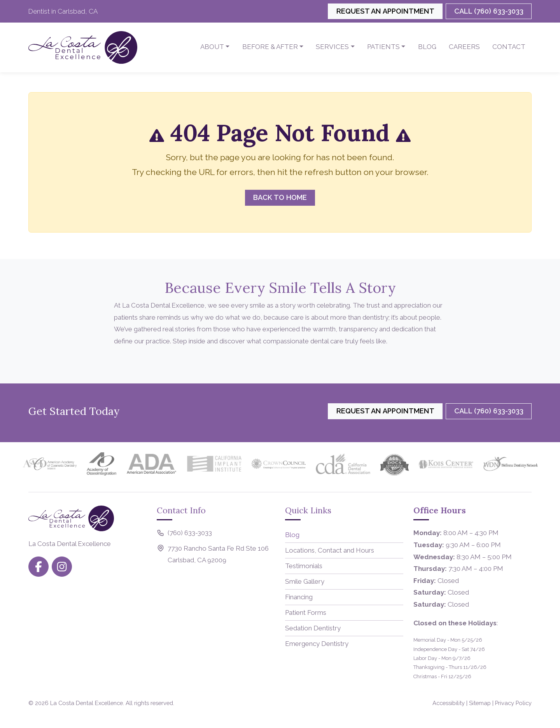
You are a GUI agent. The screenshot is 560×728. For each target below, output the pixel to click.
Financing (299, 597)
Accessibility (449, 703)
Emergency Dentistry (317, 644)
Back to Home (280, 197)
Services (332, 47)
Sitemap (480, 703)
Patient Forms (306, 612)
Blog (427, 47)
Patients (383, 47)
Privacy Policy (513, 703)
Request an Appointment (385, 11)
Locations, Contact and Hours (330, 550)
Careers (464, 47)
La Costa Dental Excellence (87, 703)
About (212, 47)
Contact (509, 47)
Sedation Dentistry (313, 628)
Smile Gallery (305, 581)
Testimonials (304, 566)
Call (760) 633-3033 (489, 11)
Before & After (270, 47)
